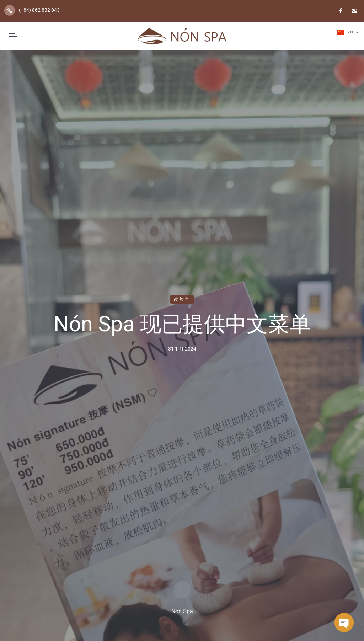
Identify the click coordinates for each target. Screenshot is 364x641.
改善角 (182, 299)
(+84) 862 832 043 (39, 10)
